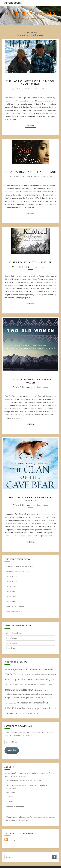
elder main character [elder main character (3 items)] (45, 685)
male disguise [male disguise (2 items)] (25, 698)
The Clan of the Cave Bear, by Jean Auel (31, 499)
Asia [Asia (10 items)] (40, 674)
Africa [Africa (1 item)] (24, 670)
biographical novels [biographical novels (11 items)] (23, 679)
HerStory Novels (12, 3)
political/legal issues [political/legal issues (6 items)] (36, 708)
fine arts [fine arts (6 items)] (19, 690)
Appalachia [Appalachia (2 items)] (33, 674)
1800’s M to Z (11, 592)
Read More (31, 126)
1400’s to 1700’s (12, 581)
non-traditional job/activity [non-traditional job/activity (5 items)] (30, 703)
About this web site (14, 633)
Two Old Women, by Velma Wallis (31, 381)
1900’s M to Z (11, 602)
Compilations (12, 643)
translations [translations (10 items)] (21, 713)
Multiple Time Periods (15, 607)
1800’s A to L (11, 586)
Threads (10, 796)
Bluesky (9, 802)
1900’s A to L (11, 597)
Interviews (10, 648)
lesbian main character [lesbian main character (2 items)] (45, 694)
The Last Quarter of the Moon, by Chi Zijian (30, 83)
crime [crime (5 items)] (34, 685)
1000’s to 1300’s (12, 576)
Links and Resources (14, 612)
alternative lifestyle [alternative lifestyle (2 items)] (23, 674)
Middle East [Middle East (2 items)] (34, 698)
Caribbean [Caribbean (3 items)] (39, 679)
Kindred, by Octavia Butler (30, 262)
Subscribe (12, 750)
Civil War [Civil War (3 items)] (27, 685)
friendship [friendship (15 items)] (30, 690)
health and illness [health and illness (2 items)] (42, 690)
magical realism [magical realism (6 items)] (12, 697)
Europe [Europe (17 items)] (9, 690)
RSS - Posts (11, 840)
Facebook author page (15, 807)
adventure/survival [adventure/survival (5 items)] (13, 669)
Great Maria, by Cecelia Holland (31, 172)
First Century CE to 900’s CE (17, 571)
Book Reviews (12, 638)
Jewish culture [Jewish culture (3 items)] (20, 694)
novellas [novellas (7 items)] (21, 708)
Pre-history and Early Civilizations (20, 566)
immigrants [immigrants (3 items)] (9, 694)
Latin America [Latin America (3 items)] (32, 694)
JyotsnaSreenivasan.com (16, 780)
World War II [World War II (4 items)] (33, 713)
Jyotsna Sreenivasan (39, 89)
